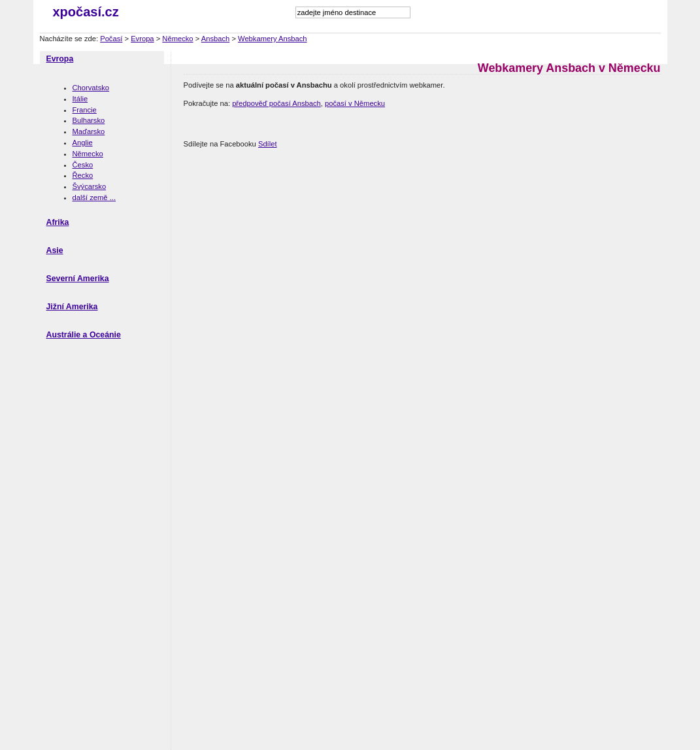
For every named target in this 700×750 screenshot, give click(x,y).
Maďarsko (89, 131)
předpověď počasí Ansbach (276, 103)
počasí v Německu (355, 103)
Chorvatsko (91, 88)
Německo (177, 39)
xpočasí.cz (86, 12)
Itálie (80, 99)
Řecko (83, 175)
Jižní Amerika (72, 307)
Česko (83, 165)
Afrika (58, 222)
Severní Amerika (78, 279)
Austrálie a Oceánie (84, 335)
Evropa (142, 39)
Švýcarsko (90, 186)
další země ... (94, 197)
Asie (55, 250)
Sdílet (268, 144)
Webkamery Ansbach (273, 39)
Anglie (83, 143)
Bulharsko (89, 120)
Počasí (111, 39)
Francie (85, 110)
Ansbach (216, 39)
